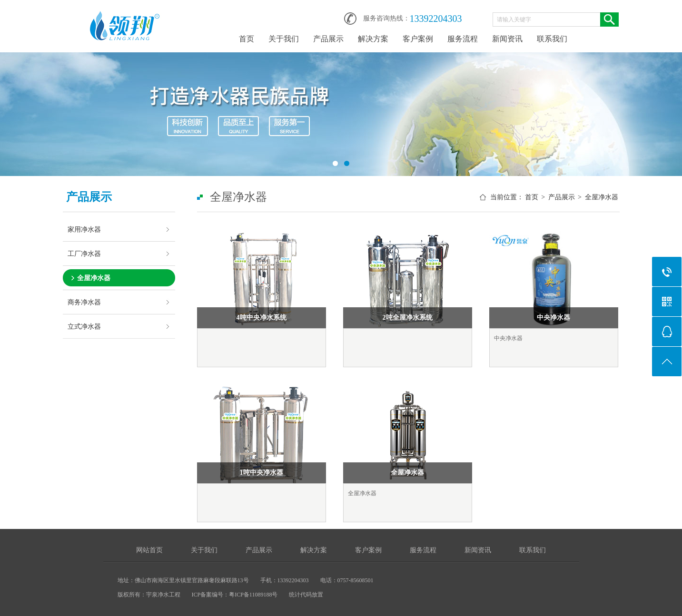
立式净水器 (84, 326)
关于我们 (284, 39)
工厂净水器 (84, 254)
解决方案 (373, 39)
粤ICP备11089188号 (253, 595)
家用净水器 (84, 229)
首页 (247, 39)
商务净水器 (84, 302)
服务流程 (463, 39)
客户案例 (418, 39)
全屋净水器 (94, 278)
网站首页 (149, 550)
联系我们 (552, 39)
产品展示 (328, 39)
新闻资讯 (507, 39)
